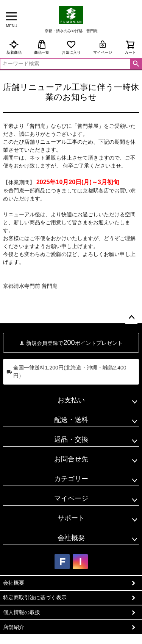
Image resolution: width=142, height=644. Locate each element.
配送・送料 (71, 420)
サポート (71, 518)
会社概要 (71, 538)
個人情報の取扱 (22, 612)
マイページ (103, 47)
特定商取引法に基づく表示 (35, 597)
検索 (136, 64)
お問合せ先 (71, 459)
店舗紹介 (14, 627)
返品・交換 (71, 439)
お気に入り (71, 47)
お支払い (71, 400)
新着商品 (14, 47)
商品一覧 (42, 47)
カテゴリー (71, 479)
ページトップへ (131, 318)
